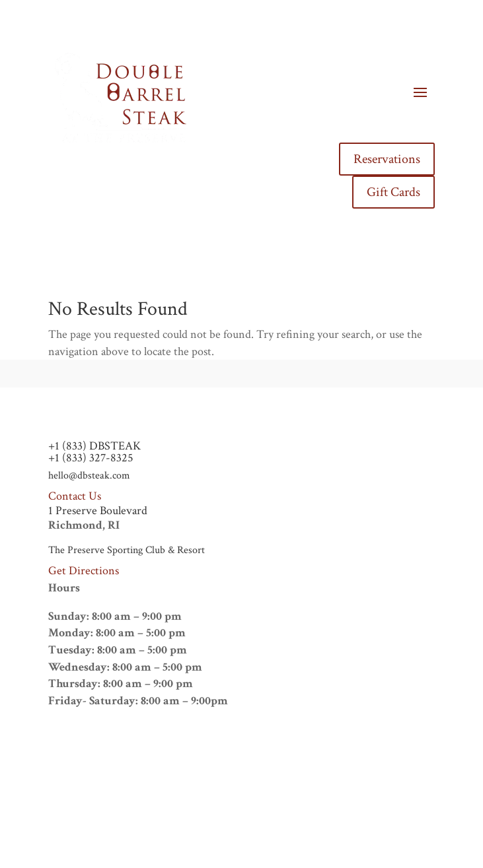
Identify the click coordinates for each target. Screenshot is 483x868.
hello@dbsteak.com (89, 476)
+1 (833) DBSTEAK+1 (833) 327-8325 (94, 452)
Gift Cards (393, 192)
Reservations (387, 159)
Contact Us (75, 496)
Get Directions (84, 571)
